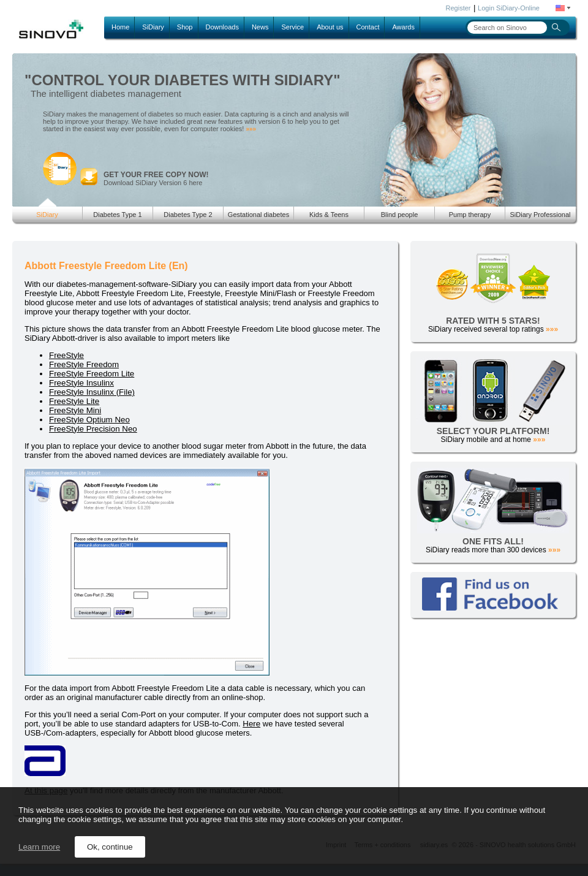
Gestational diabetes (258, 215)
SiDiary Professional (540, 215)
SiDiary (153, 27)
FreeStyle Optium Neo (89, 420)
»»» (251, 129)
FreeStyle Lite (74, 401)
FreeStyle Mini (75, 410)
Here (251, 724)
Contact (368, 27)
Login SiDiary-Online (509, 8)
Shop (185, 27)
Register (458, 8)
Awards (403, 27)
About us (330, 27)
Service (292, 27)
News (260, 27)
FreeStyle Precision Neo (93, 429)
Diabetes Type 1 (117, 215)
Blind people (400, 215)
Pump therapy (470, 215)
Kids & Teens (329, 215)
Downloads (222, 27)
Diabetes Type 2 (188, 215)
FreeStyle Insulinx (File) (92, 392)
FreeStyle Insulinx (81, 383)
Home (120, 27)
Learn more (39, 847)
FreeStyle (66, 355)
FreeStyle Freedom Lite (92, 374)
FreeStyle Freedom (84, 364)
